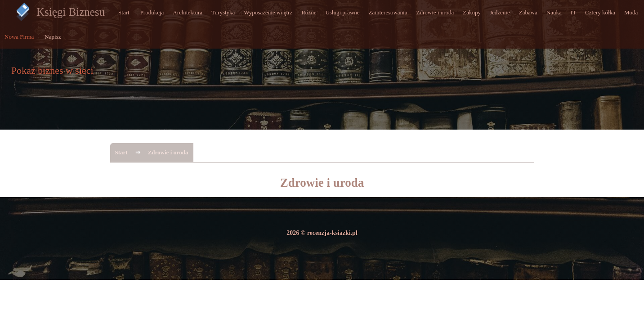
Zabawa (528, 12)
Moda (631, 12)
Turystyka (223, 12)
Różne (309, 12)
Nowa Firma (19, 37)
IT (573, 12)
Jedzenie (500, 12)
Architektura (188, 12)
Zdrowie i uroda (435, 12)
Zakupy (472, 12)
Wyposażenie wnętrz (268, 12)
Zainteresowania (388, 12)
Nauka (554, 12)
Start (124, 12)
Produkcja (152, 12)
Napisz (53, 37)
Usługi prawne (342, 12)
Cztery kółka (600, 12)
